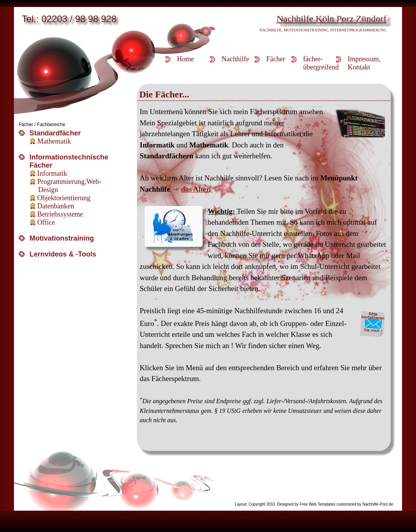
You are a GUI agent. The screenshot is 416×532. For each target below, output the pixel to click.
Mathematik (54, 141)
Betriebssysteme (60, 214)
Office (46, 222)
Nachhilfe (235, 59)
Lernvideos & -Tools (63, 254)
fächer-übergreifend (320, 63)
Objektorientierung (64, 198)
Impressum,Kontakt (364, 63)
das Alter (195, 189)
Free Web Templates (317, 504)
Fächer (276, 59)
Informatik (52, 173)
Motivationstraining (62, 238)
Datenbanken (56, 206)
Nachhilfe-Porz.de (378, 504)
